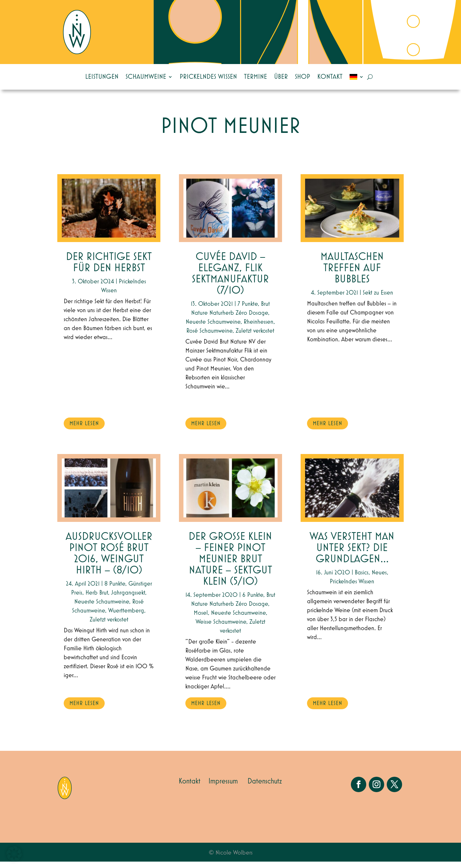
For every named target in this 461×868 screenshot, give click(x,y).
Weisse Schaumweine (221, 628)
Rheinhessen (259, 328)
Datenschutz (265, 788)
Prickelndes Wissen (208, 77)
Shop (303, 77)
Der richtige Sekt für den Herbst (109, 269)
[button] (14, 854)
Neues (379, 579)
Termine (255, 77)
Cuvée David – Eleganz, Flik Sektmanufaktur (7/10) (230, 280)
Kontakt (330, 77)
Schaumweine (146, 77)
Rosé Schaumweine (209, 337)
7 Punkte (248, 310)
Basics (362, 579)
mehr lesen (84, 430)
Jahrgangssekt (128, 599)
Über (281, 77)
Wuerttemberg (126, 617)
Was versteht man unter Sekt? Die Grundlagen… (352, 554)
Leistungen (102, 77)
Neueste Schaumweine (102, 608)
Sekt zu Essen (378, 299)
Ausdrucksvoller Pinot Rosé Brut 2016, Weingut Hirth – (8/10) (109, 560)
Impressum (223, 788)
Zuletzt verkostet (109, 626)
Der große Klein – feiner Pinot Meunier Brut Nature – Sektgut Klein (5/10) (230, 566)
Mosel (201, 619)
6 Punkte (253, 601)
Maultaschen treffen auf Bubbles (352, 275)
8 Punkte (115, 590)
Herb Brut (97, 599)
